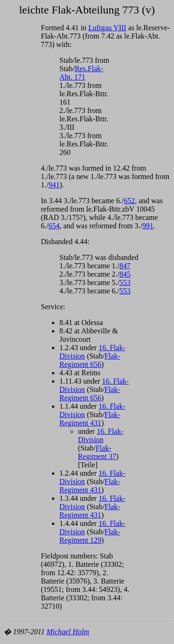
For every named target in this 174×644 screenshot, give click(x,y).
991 (148, 226)
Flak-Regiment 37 (97, 452)
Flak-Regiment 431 (90, 419)
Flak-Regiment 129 (90, 536)
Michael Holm (68, 632)
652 (129, 201)
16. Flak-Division (101, 435)
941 (54, 185)
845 (125, 274)
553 (125, 282)
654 (54, 226)
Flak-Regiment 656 (90, 360)
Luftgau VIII (107, 28)
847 (125, 266)
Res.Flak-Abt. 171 (81, 73)
